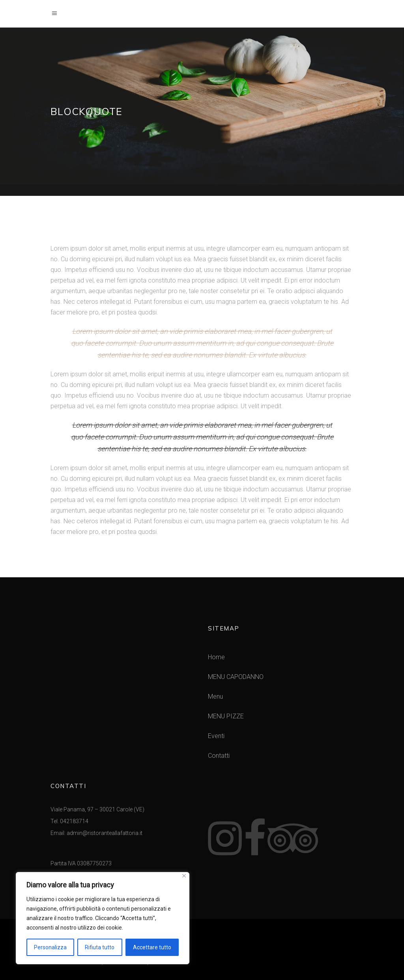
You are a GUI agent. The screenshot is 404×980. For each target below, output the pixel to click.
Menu (215, 696)
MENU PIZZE (226, 716)
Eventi (216, 736)
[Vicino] (184, 876)
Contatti (219, 756)
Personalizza (50, 947)
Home (216, 657)
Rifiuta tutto (100, 947)
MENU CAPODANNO (236, 677)
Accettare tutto (152, 947)
